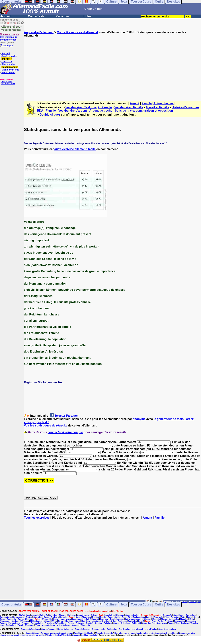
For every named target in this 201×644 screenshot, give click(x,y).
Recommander (10, 67)
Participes (122, 621)
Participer (62, 16)
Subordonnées (149, 623)
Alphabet (63, 615)
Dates (78, 617)
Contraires (38, 617)
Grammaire (12, 619)
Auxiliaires (110, 615)
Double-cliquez (50, 115)
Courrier (64, 617)
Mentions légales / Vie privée (59, 635)
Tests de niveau (182, 623)
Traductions (11, 625)
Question (98, 623)
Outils (159, 604)
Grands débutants (26, 619)
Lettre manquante (133, 619)
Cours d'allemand (66, 629)
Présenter (80, 623)
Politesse (169, 621)
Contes (29, 617)
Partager (72, 416)
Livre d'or (7, 62)
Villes (59, 625)
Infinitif (88, 619)
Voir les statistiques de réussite (46, 425)
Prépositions (61, 623)
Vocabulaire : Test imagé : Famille (89, 107)
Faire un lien (8, 72)
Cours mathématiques (30, 629)
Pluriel (160, 621)
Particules (132, 621)
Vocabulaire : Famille (129, 107)
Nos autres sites (8, 83)
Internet (96, 619)
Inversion (104, 619)
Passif (141, 621)
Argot (87, 615)
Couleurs (55, 617)
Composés (167, 615)
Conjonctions (6, 617)
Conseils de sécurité (105, 633)
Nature (61, 621)
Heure (56, 619)
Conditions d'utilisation (84, 633)
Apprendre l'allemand (39, 32)
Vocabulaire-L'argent (73, 111)
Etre (130, 617)
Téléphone (29, 625)
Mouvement (5, 621)
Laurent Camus (33, 633)
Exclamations (139, 617)
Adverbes (53, 615)
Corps (47, 617)
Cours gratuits (11, 604)
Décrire (103, 617)
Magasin (156, 619)
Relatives (108, 623)
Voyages (75, 625)
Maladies (184, 619)
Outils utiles (112, 629)
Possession (191, 621)
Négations (96, 621)
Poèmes (3, 623)
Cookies (76, 635)
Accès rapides (9, 56)
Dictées (95, 617)
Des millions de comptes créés (10, 37)
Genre (196, 617)
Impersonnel (78, 619)
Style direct (126, 623)
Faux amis (158, 617)
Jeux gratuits (7, 81)
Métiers (47, 621)
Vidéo (38, 625)
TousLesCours (141, 604)
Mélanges (25, 621)
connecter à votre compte (65, 432)
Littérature (146, 619)
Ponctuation (179, 621)
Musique (15, 621)
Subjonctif (136, 623)
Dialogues (86, 617)
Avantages (7, 45)
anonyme (139, 419)
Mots (191, 619)
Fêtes (190, 617)
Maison (164, 619)
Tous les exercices (37, 518)
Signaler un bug (10, 70)
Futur (183, 617)
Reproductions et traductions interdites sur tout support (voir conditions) (146, 633)
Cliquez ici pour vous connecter (11, 28)
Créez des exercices (167, 629)
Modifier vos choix (89, 635)
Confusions (191, 615)
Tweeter (60, 416)
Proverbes (49, 623)
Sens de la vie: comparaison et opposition (144, 111)
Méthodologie (36, 621)
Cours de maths (99, 629)
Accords (35, 615)
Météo (54, 621)
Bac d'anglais (124, 629)
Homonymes (65, 619)
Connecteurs (19, 617)
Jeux (124, 604)
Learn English (151, 629)
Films (167, 617)
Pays (154, 621)
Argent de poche (101, 111)
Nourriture (86, 621)
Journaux (120, 619)
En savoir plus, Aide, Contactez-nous (57, 633)
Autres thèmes (164, 103)
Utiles (87, 16)
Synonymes (162, 623)
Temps (171, 623)
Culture (111, 604)
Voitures (67, 625)
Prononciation (37, 623)
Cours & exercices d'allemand (77, 32)
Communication (132, 615)
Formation (175, 617)
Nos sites (174, 604)
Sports (116, 623)
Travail (20, 625)
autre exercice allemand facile (75, 149)
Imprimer (7, 59)
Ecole (124, 617)
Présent (71, 623)
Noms (77, 621)
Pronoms (25, 623)
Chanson (120, 615)
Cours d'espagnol (49, 629)
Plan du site (8, 64)
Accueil (5, 16)
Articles (94, 615)
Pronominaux (14, 623)
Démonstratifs (114, 617)
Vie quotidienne (49, 625)
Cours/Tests (36, 16)
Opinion (106, 621)
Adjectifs (44, 615)
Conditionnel (179, 615)
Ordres (113, 621)
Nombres (69, 621)
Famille (147, 103)
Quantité (89, 623)
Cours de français (82, 629)
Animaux (72, 615)
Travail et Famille (157, 107)
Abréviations (24, 615)
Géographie (47, 619)
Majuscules (174, 619)
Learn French (138, 629)
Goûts (3, 619)
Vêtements (85, 625)
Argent (135, 103)
